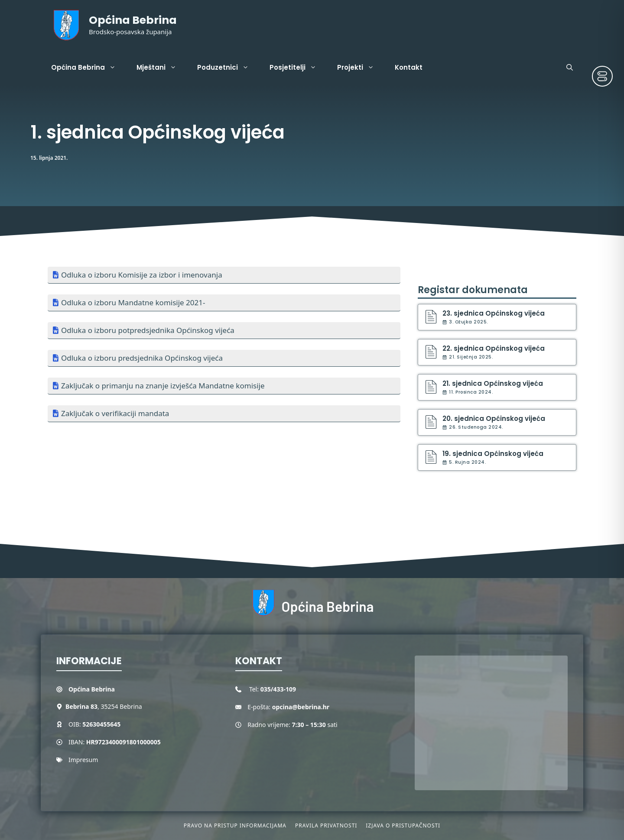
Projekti (361, 68)
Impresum (83, 760)
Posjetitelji (298, 68)
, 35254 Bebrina (104, 706)
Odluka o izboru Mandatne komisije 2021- (133, 302)
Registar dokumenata (473, 290)
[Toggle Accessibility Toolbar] (602, 76)
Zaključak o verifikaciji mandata (115, 413)
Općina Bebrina (133, 20)
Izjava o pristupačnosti (403, 825)
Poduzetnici (228, 68)
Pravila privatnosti (326, 825)
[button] (570, 68)
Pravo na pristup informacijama (235, 825)
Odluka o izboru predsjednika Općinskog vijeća (142, 358)
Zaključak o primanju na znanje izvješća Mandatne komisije (163, 386)
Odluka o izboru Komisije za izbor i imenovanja (142, 275)
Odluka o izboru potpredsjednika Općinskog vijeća (148, 330)
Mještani (162, 68)
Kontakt (409, 67)
